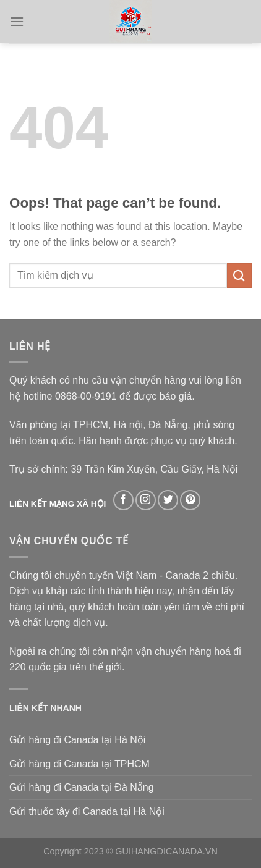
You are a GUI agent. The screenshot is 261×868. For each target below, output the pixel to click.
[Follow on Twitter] (168, 500)
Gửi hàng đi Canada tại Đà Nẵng (82, 787)
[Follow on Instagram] (146, 500)
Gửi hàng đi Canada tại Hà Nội (77, 740)
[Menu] (17, 21)
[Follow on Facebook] (123, 500)
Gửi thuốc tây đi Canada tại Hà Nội (87, 811)
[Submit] (239, 275)
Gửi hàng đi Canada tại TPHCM (79, 764)
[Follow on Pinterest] (190, 500)
